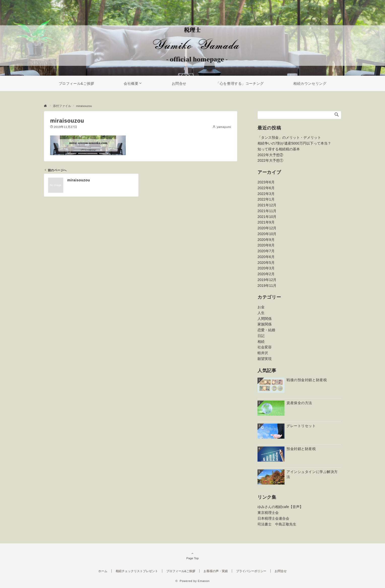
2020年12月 (267, 228)
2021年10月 (267, 217)
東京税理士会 (268, 513)
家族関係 (265, 324)
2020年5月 (266, 263)
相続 (261, 342)
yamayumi (224, 127)
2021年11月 (267, 211)
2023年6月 (266, 182)
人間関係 (265, 319)
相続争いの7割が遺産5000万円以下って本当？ (294, 143)
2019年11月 (267, 286)
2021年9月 (266, 222)
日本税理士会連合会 (273, 518)
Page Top (192, 556)
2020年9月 (266, 240)
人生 (261, 313)
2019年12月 (267, 280)
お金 (261, 307)
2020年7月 (266, 251)
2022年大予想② (270, 155)
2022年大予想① (270, 160)
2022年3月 (266, 194)
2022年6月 (266, 188)
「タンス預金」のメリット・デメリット (289, 137)
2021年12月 (267, 205)
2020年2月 (266, 274)
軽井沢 (263, 353)
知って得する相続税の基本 (279, 149)
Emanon (204, 581)
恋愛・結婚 (266, 330)
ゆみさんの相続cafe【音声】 (280, 507)
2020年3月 (266, 268)
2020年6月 (266, 257)
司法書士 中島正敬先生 (277, 524)
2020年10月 (267, 234)
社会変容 (265, 347)
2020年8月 (266, 245)
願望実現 (265, 359)
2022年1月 (266, 199)
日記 (261, 336)
